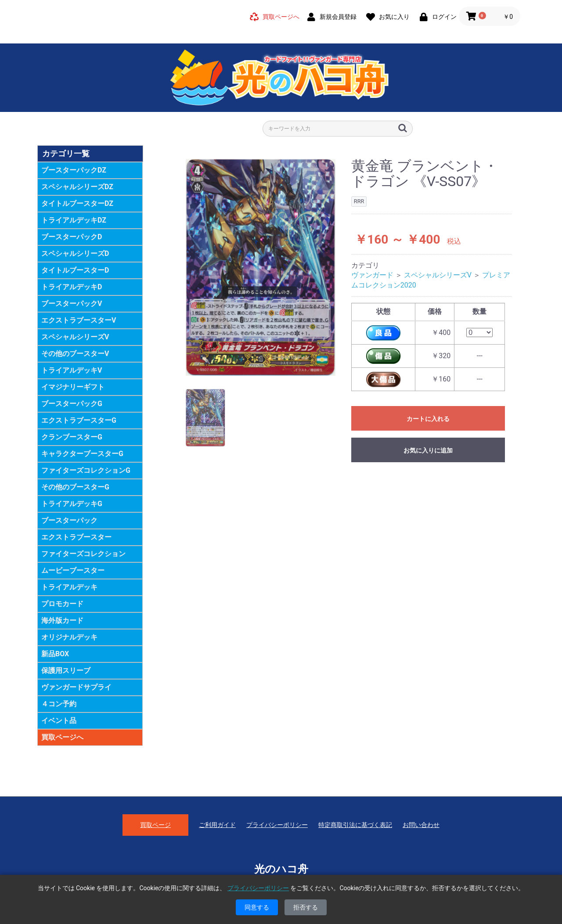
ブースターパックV (72, 304)
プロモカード (62, 604)
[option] (261, 267)
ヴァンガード (372, 275)
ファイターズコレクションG (86, 470)
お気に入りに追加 (428, 450)
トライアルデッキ (69, 587)
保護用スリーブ (66, 671)
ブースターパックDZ (74, 170)
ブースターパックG (72, 404)
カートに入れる (428, 419)
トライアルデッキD (72, 287)
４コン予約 (59, 704)
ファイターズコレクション (83, 554)
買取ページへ (62, 737)
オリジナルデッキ (69, 637)
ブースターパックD (72, 237)
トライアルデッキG (72, 504)
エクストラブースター (76, 537)
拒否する (306, 907)
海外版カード (62, 620)
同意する (257, 907)
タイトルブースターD (75, 270)
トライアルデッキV (72, 370)
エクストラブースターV (79, 320)
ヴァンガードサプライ (76, 687)
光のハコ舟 (281, 869)
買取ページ (155, 825)
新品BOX (55, 654)
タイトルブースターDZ (77, 203)
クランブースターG (72, 437)
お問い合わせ (421, 825)
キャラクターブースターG (82, 454)
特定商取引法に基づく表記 (355, 825)
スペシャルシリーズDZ (77, 187)
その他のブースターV (75, 354)
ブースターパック (69, 520)
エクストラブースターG (79, 420)
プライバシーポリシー (277, 825)
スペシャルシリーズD (75, 253)
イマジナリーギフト (73, 387)
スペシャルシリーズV (75, 337)
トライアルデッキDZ (74, 220)
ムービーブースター (73, 570)
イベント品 (59, 721)
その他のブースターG (75, 487)
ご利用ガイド (217, 825)
